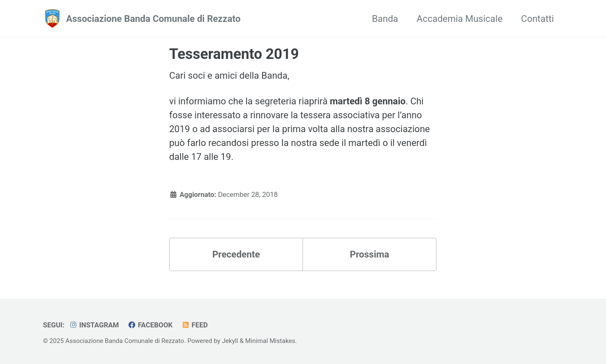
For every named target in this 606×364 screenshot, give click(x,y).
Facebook (150, 325)
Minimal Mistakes (270, 341)
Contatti (537, 19)
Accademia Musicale (460, 19)
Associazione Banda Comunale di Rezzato (153, 19)
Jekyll (230, 341)
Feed (195, 325)
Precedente (236, 254)
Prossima (369, 254)
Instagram (94, 325)
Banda (385, 19)
